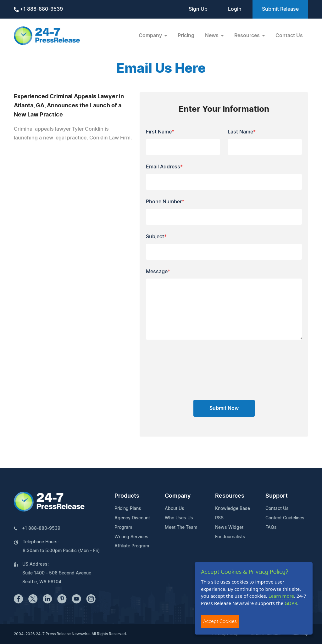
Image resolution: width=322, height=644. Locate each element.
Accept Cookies (220, 621)
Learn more (281, 596)
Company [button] (151, 36)
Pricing (186, 36)
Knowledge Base (233, 509)
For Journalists (230, 537)
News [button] (212, 36)
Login (235, 9)
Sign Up (198, 9)
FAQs (271, 528)
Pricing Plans (128, 509)
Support (277, 496)
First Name (160, 132)
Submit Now (224, 408)
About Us (175, 509)
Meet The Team (181, 528)
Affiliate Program (132, 546)
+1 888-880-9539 (38, 9)
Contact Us (289, 36)
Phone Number (165, 202)
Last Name (242, 132)
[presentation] (224, 372)
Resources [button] (248, 36)
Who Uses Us (179, 518)
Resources (230, 496)
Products (127, 496)
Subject (156, 237)
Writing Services (131, 537)
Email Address (164, 167)
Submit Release (280, 9)
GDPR (291, 603)
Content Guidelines (285, 518)
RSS (219, 518)
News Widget (229, 528)
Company (178, 496)
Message (158, 272)
